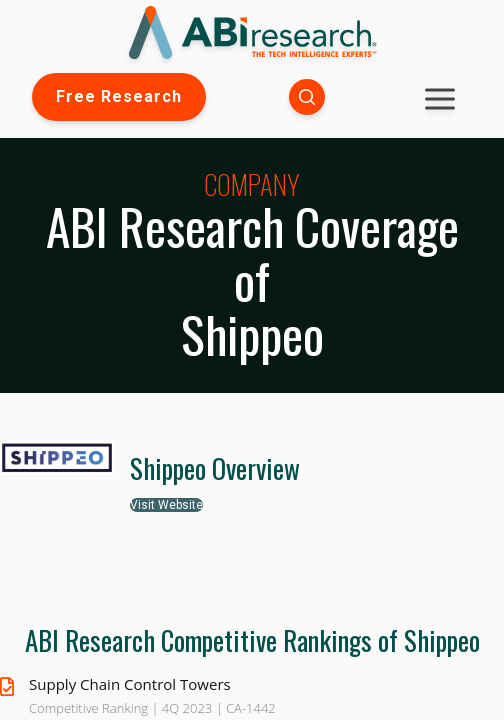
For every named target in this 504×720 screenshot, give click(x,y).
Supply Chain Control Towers (130, 684)
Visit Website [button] (166, 505)
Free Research (119, 96)
